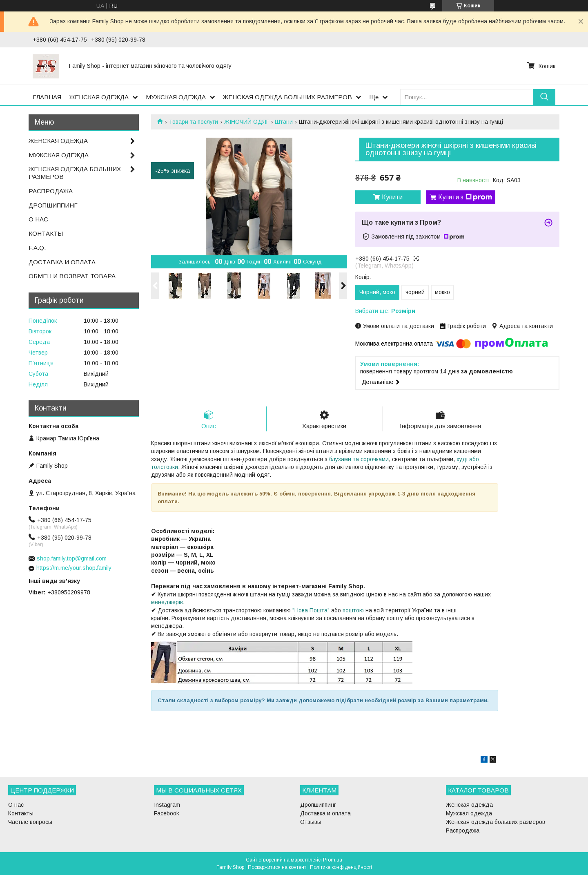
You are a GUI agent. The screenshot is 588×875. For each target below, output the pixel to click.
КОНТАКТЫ (46, 233)
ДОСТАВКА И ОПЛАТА (62, 262)
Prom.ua (333, 860)
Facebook (167, 813)
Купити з (465, 197)
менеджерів (167, 602)
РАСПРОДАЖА (51, 191)
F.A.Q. (37, 248)
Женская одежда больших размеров (496, 822)
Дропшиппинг (318, 805)
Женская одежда (469, 805)
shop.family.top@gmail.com (72, 558)
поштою (353, 610)
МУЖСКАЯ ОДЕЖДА (176, 97)
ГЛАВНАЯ (47, 97)
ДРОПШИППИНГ (53, 205)
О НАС (38, 219)
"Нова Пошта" (311, 610)
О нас (16, 805)
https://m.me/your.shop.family (74, 568)
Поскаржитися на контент (277, 867)
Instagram (167, 805)
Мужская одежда (469, 813)
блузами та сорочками (359, 459)
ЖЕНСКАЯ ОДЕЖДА (99, 97)
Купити (392, 197)
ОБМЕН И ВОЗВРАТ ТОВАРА (72, 276)
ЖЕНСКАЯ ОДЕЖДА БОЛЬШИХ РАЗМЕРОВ (287, 97)
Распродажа (463, 830)
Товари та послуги (193, 122)
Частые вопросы (30, 822)
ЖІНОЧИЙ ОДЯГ (247, 122)
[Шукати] (544, 97)
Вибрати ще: (385, 311)
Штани (284, 122)
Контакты (21, 813)
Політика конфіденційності (341, 867)
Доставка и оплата (325, 813)
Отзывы (311, 822)
